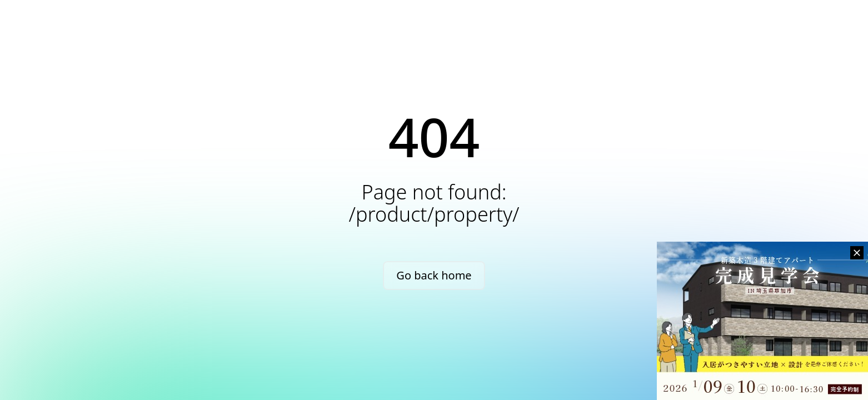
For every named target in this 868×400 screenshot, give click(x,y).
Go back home (434, 275)
